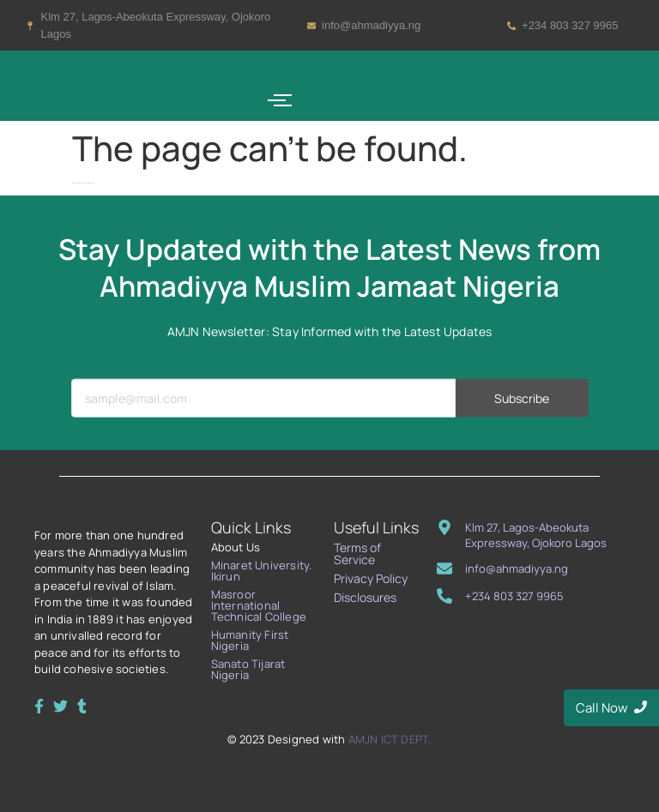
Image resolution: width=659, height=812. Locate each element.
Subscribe (522, 426)
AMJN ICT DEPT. (390, 739)
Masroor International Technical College (259, 605)
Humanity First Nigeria (250, 640)
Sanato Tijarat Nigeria (248, 669)
